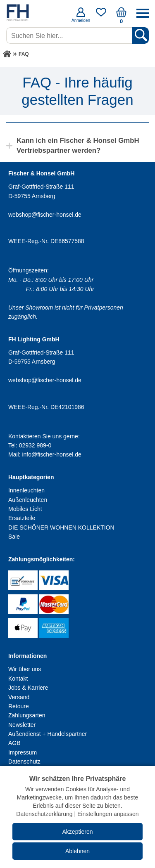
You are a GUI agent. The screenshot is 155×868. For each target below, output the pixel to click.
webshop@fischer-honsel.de (45, 215)
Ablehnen (77, 851)
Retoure (19, 706)
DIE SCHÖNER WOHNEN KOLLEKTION (61, 527)
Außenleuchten (28, 500)
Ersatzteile (22, 518)
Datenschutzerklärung (44, 814)
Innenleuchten (26, 490)
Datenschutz (24, 762)
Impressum (23, 752)
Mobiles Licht (25, 509)
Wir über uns (25, 669)
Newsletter (22, 725)
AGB (14, 743)
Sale (14, 537)
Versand (19, 697)
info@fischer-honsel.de (51, 454)
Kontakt (18, 679)
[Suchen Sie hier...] (70, 35)
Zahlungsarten (27, 715)
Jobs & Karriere (28, 688)
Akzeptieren (78, 832)
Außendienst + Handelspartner (48, 734)
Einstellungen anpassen (108, 814)
